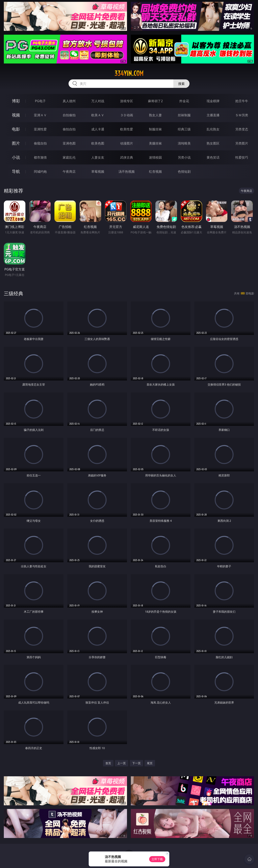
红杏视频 (155, 172)
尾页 (150, 763)
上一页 (122, 763)
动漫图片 (127, 143)
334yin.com (129, 73)
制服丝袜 (155, 129)
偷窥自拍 (40, 143)
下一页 (136, 763)
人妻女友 (98, 157)
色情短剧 (184, 172)
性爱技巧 (242, 157)
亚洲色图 (69, 143)
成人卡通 (98, 129)
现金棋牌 (213, 101)
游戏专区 (127, 101)
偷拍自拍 (69, 129)
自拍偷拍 (69, 115)
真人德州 (69, 101)
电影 (16, 129)
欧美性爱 (127, 129)
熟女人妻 (155, 115)
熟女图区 (213, 143)
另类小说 (184, 157)
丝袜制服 (184, 115)
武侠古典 (127, 157)
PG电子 (40, 101)
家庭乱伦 (69, 157)
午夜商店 (69, 172)
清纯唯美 (184, 143)
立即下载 (157, 859)
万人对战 (98, 101)
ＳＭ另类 (242, 115)
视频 (16, 115)
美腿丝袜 (155, 143)
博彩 (16, 101)
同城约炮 (40, 172)
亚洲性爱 (40, 129)
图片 (16, 143)
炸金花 (184, 101)
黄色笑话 (213, 157)
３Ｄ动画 (127, 115)
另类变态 (242, 129)
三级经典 (14, 293)
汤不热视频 (127, 172)
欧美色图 (98, 143)
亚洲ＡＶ (40, 115)
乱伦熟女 (213, 129)
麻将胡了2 (155, 101)
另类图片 (242, 143)
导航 (16, 171)
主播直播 (213, 115)
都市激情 (40, 157)
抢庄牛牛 (242, 101)
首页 (108, 763)
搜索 (181, 84)
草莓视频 (98, 172)
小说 (16, 157)
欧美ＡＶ (98, 115)
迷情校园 (155, 157)
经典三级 (184, 129)
